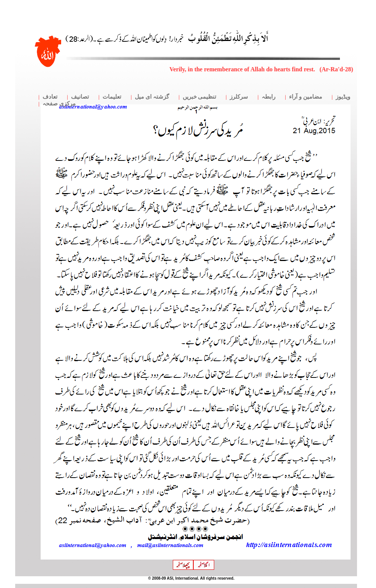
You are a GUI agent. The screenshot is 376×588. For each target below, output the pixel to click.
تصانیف (80, 97)
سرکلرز (239, 97)
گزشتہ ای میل (152, 97)
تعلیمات (112, 97)
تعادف (50, 97)
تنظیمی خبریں (200, 97)
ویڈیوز (343, 97)
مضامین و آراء (306, 97)
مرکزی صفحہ (59, 104)
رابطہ (269, 97)
